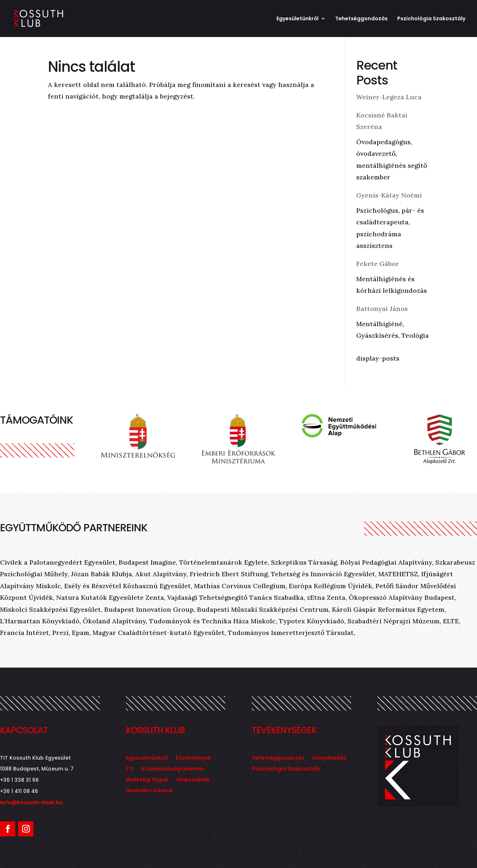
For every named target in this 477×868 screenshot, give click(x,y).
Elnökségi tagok (147, 780)
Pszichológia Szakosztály (431, 19)
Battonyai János (382, 309)
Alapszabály (193, 780)
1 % (130, 769)
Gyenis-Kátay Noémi (389, 195)
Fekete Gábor (378, 264)
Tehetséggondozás (361, 19)
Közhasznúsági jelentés (173, 769)
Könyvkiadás (329, 758)
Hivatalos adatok (149, 791)
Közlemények (193, 758)
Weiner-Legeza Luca (389, 97)
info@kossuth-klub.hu (31, 802)
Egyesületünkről (297, 19)
